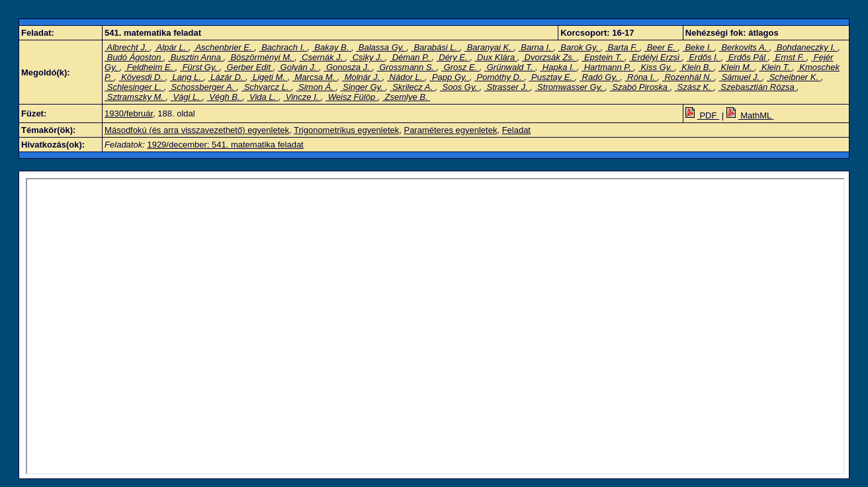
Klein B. (697, 67)
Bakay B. (332, 47)
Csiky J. (368, 57)
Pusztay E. (551, 77)
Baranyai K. (489, 47)
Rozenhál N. (688, 77)
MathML (750, 115)
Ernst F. (790, 57)
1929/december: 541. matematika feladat (225, 145)
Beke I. (699, 47)
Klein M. (736, 67)
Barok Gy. (580, 47)
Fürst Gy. (200, 67)
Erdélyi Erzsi (655, 57)
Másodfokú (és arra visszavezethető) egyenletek (197, 130)
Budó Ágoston (134, 57)
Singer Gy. (363, 87)
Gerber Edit (249, 67)
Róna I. (641, 77)
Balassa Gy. (381, 47)
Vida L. (262, 97)
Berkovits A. (744, 47)
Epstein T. (603, 57)
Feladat (516, 130)
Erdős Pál (747, 57)
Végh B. (225, 97)
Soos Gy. (460, 87)
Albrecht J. (127, 47)
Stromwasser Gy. (570, 87)
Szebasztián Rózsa (758, 87)
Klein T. (775, 67)
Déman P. (411, 57)
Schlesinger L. (134, 87)
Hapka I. (558, 67)
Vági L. (187, 97)
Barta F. (623, 47)
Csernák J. (322, 57)
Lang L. (187, 77)
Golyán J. (298, 67)
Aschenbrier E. (224, 47)
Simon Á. (316, 87)
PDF (702, 115)
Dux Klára (496, 57)
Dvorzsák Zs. (549, 57)
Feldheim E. (150, 67)
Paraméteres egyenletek (450, 130)
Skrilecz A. (413, 87)
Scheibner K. (794, 77)
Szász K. (694, 87)
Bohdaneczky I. (806, 47)
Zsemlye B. (406, 97)
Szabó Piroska (640, 87)
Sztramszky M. (135, 97)
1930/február (129, 113)
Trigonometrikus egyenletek (346, 130)
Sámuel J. (741, 77)
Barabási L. (436, 47)
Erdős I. (704, 57)
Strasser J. (507, 87)
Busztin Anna (195, 57)
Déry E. (454, 57)
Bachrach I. (283, 47)
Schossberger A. (203, 87)
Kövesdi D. (142, 77)
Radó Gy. (600, 77)
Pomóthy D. (499, 77)
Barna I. (536, 47)
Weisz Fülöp (352, 97)
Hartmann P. (608, 67)
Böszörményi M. (261, 57)
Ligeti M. (269, 77)
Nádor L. (406, 77)
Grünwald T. (510, 67)
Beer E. (661, 47)
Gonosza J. (348, 67)
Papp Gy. (449, 77)
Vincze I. (302, 97)
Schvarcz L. (266, 87)
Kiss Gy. (657, 67)
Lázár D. (227, 77)
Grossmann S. (407, 67)
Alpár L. (171, 47)
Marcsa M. (315, 77)
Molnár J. (362, 77)
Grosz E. (460, 67)
